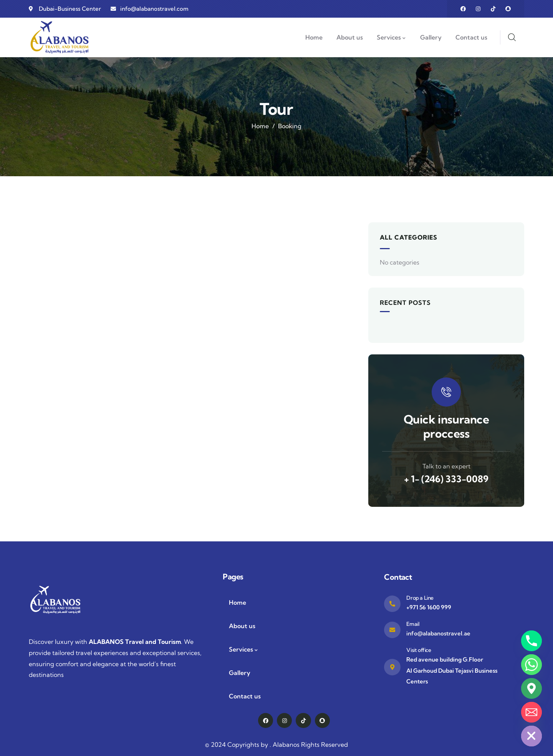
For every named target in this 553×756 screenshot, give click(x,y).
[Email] (531, 712)
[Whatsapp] (531, 665)
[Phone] (531, 641)
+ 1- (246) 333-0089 (446, 479)
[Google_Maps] (531, 688)
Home (260, 126)
